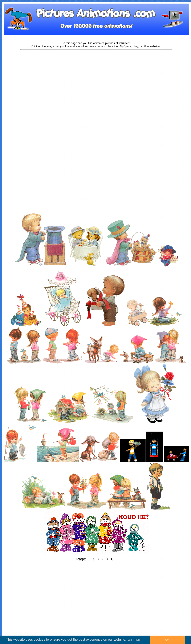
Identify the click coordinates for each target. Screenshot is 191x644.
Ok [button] (167, 640)
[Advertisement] (39, 94)
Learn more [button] (134, 640)
